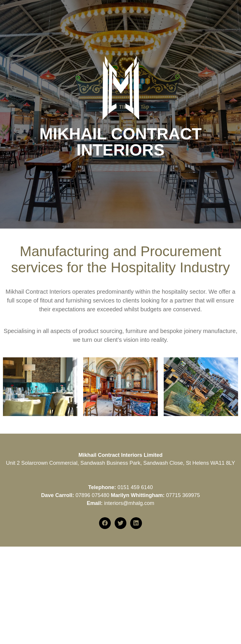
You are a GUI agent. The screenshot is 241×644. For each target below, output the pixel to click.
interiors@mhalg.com (129, 503)
